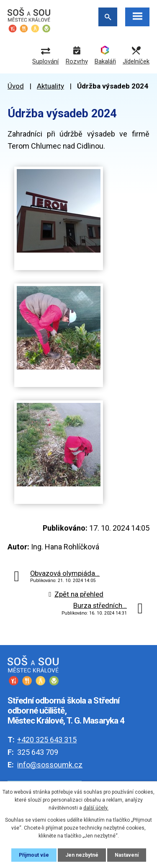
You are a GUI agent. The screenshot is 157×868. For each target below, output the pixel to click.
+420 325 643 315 (47, 740)
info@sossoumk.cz (50, 765)
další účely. (96, 808)
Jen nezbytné (82, 855)
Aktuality (50, 86)
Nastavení (127, 855)
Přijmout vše (34, 855)
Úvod (16, 86)
